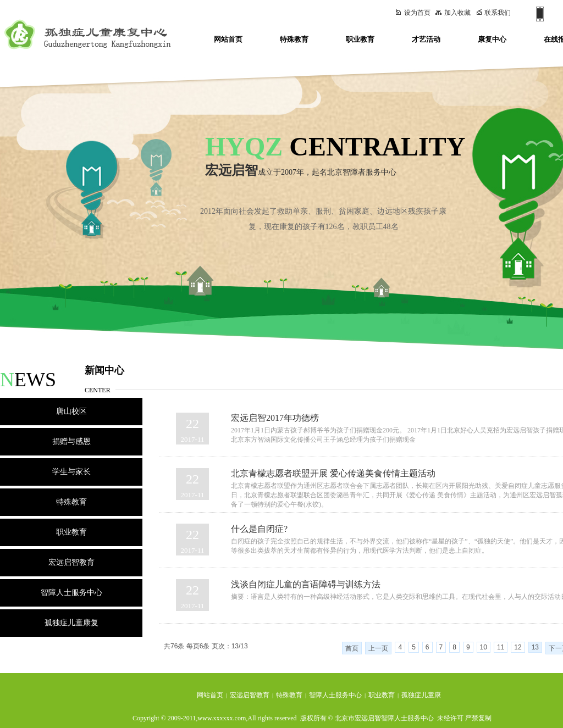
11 (501, 647)
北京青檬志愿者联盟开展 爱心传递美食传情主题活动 (333, 473)
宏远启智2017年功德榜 (275, 418)
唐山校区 (71, 411)
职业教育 (360, 39)
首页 (352, 648)
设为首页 (413, 13)
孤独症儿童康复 (71, 623)
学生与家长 (71, 472)
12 (518, 647)
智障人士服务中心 (71, 593)
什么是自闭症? (259, 529)
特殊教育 (294, 39)
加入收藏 (453, 13)
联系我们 (494, 13)
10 (484, 647)
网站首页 (228, 39)
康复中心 (492, 39)
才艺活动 (426, 39)
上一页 (378, 648)
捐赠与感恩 (71, 441)
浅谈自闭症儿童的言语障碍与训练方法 (306, 584)
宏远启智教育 (71, 562)
